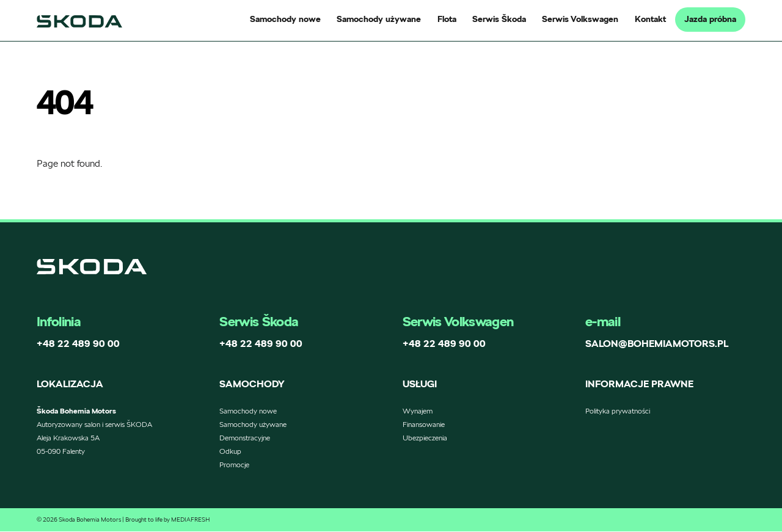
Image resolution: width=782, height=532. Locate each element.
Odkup (230, 452)
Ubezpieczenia (425, 438)
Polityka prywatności (618, 411)
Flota (447, 19)
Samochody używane (379, 19)
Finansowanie (424, 425)
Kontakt (650, 19)
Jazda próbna (710, 19)
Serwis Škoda (499, 19)
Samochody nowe (285, 19)
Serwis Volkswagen (580, 19)
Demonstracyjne (245, 438)
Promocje (234, 465)
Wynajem (418, 411)
